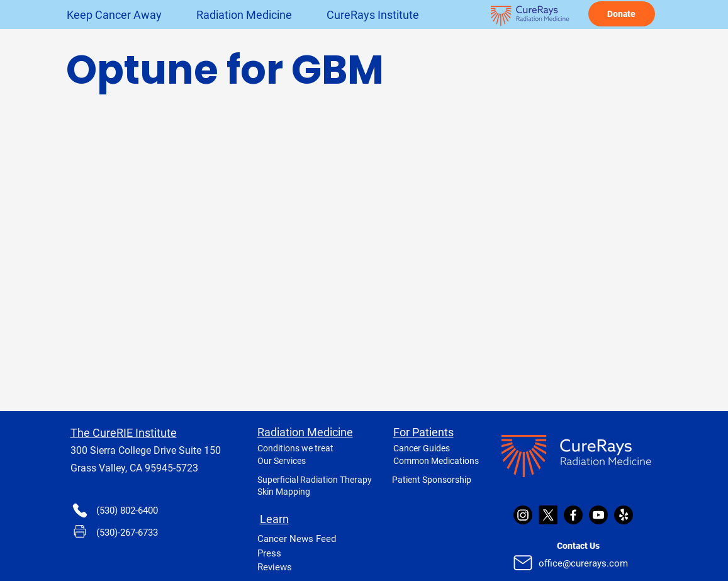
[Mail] (523, 563)
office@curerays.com (583, 563)
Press (269, 553)
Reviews (275, 567)
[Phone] (80, 510)
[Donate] (622, 14)
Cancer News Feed (297, 539)
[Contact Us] (578, 546)
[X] (548, 515)
